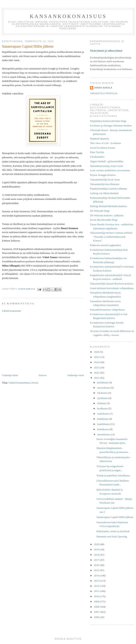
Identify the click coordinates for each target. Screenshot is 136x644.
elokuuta (102, 403)
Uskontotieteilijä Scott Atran (105, 180)
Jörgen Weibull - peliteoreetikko (107, 161)
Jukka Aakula (103, 88)
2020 (97, 544)
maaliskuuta (104, 424)
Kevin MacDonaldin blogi (104, 220)
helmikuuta (103, 429)
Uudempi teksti (10, 375)
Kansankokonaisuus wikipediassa (107, 310)
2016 (97, 565)
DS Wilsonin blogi (100, 211)
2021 (97, 378)
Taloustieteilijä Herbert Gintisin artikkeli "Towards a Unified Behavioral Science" (111, 237)
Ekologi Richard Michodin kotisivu (108, 206)
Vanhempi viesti (76, 375)
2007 (97, 612)
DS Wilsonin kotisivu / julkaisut (107, 215)
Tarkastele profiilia (104, 94)
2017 (97, 560)
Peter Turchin (97, 152)
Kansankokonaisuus (68, 16)
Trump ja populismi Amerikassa (113, 475)
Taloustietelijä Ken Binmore (105, 184)
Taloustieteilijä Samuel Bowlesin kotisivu (112, 284)
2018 (97, 555)
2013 (97, 581)
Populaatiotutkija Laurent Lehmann (108, 189)
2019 (97, 549)
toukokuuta (103, 414)
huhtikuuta (103, 419)
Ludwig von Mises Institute (104, 193)
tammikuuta (104, 434)
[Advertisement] (43, 343)
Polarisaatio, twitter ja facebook (113, 531)
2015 (97, 570)
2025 (97, 357)
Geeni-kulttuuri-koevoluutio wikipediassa (112, 288)
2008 (97, 607)
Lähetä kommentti (11, 311)
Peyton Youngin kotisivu (103, 175)
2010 (97, 596)
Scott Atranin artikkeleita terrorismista (110, 170)
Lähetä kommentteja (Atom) (23, 383)
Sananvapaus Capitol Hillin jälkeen (115, 517)
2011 (97, 591)
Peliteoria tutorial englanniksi (105, 245)
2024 (97, 362)
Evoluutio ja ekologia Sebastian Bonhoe (111, 126)
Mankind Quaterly (100, 139)
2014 (97, 575)
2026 (97, 352)
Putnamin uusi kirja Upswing (112, 536)
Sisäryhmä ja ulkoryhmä (106, 51)
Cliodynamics (97, 157)
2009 (97, 601)
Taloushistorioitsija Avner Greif (106, 166)
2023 (97, 367)
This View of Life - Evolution (105, 143)
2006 (97, 617)
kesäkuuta (103, 408)
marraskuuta (104, 388)
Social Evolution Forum (102, 148)
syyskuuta (103, 398)
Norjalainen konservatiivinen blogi (108, 121)
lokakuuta (103, 393)
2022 (97, 373)
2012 (97, 586)
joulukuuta (103, 382)
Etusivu (43, 375)
